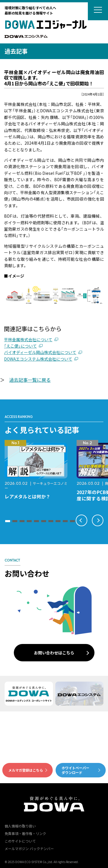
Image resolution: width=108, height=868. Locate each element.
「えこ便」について (20, 346)
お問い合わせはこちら (54, 653)
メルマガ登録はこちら (26, 770)
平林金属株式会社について (28, 340)
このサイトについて (20, 841)
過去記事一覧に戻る (30, 380)
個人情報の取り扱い (20, 826)
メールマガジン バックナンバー (29, 848)
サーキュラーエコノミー (36, 486)
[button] (8, 521)
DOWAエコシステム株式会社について (38, 359)
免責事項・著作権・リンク (25, 833)
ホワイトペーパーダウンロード (75, 770)
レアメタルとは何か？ (28, 496)
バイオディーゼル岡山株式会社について (40, 352)
